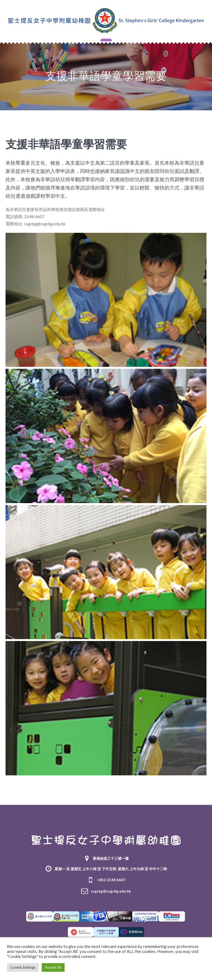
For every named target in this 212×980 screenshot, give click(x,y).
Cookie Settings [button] (23, 967)
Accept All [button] (53, 967)
